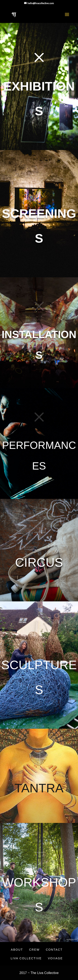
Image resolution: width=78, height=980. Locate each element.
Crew (34, 950)
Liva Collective (26, 958)
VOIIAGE (55, 958)
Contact (54, 950)
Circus (39, 562)
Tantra (39, 788)
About (17, 950)
